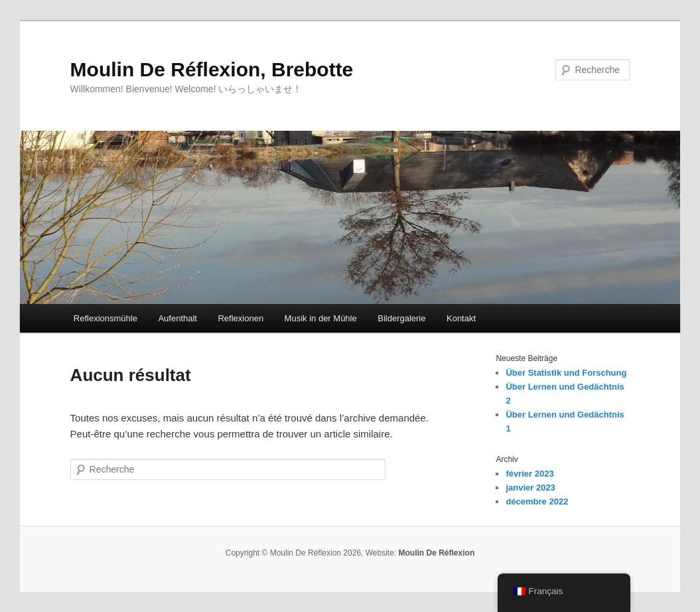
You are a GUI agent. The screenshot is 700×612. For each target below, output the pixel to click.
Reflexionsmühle (105, 318)
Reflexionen (241, 318)
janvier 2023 (530, 488)
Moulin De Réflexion (437, 553)
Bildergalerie (401, 318)
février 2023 (529, 474)
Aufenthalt (177, 318)
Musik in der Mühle (321, 318)
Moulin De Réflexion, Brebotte (212, 69)
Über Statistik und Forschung (566, 373)
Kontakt (461, 318)
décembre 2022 (537, 501)
